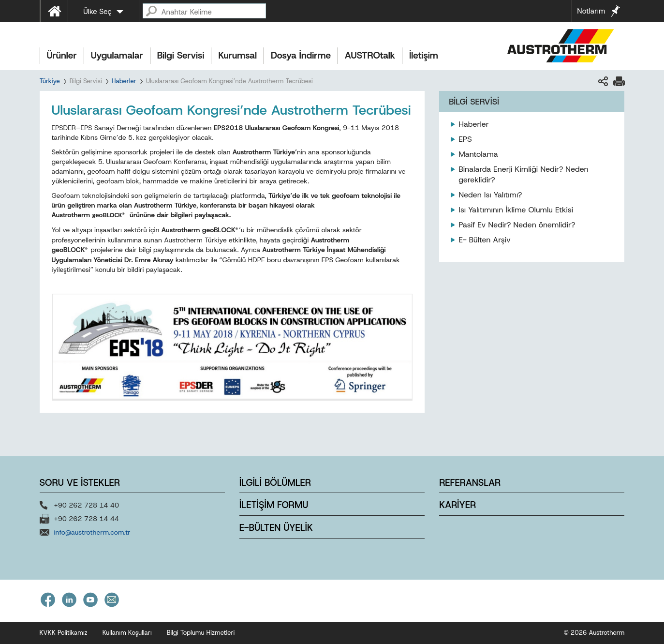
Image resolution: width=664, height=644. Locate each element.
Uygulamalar (117, 55)
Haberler (124, 81)
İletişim (424, 55)
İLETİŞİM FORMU (274, 505)
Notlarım (591, 11)
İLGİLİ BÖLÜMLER (275, 483)
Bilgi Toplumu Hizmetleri (201, 633)
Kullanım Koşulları (127, 633)
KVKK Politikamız (64, 633)
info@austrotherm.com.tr (92, 532)
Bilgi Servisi (181, 55)
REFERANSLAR (470, 483)
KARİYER (457, 505)
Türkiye (50, 81)
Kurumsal (237, 55)
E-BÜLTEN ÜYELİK (276, 528)
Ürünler (62, 55)
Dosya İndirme (301, 55)
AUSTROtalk (370, 55)
